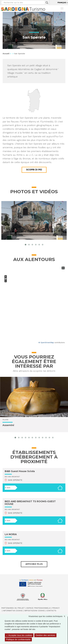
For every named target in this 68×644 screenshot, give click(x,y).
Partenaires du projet (13, 608)
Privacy (56, 608)
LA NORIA (11, 534)
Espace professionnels (38, 608)
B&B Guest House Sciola (20, 471)
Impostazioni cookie (34, 611)
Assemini (8, 425)
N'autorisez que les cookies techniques (48, 616)
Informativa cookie (13, 611)
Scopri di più (34, 170)
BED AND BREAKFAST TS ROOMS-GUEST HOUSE (30, 503)
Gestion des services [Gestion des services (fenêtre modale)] (45, 635)
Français (62, 3)
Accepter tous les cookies (19, 635)
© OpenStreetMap (46, 343)
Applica (47, 3)
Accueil (6, 54)
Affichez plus (34, 564)
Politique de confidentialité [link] (18, 639)
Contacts (51, 611)
